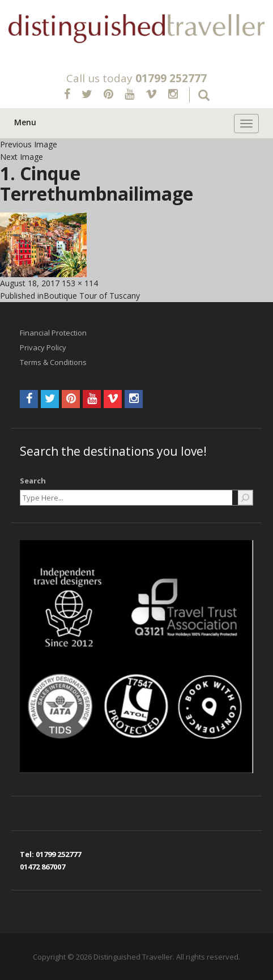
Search (33, 481)
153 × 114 (80, 283)
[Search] (245, 498)
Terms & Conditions (53, 362)
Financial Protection (53, 333)
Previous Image (29, 144)
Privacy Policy (43, 347)
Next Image (22, 157)
